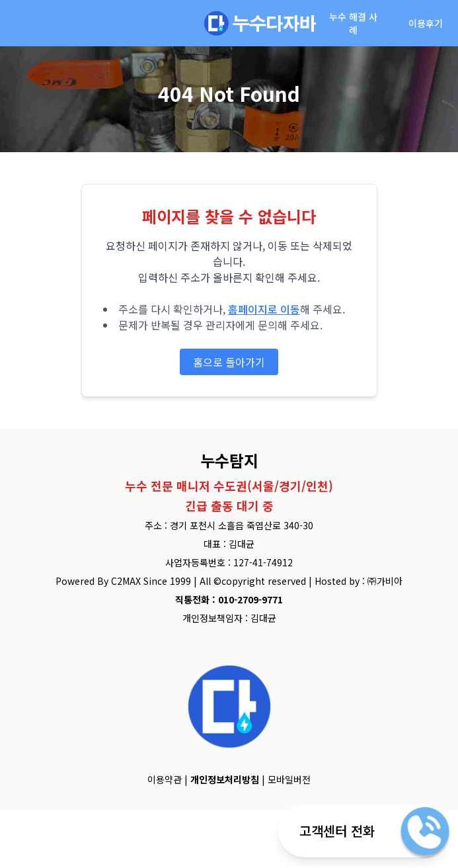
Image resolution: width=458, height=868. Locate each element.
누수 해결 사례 (353, 23)
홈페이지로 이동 (264, 309)
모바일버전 (289, 779)
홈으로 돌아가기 (229, 362)
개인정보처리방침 (225, 779)
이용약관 (165, 779)
